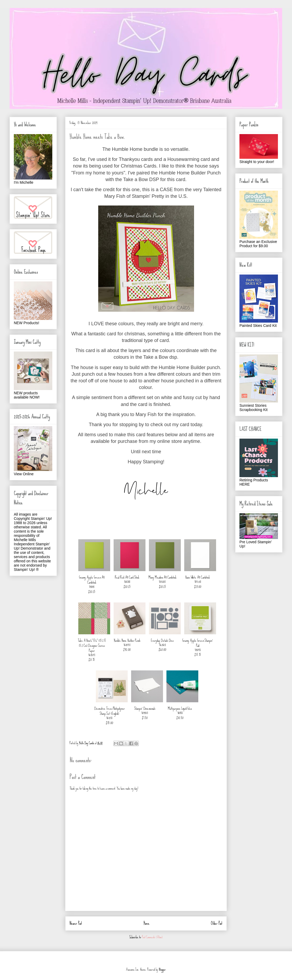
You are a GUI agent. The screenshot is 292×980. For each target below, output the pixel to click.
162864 (163, 645)
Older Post (217, 923)
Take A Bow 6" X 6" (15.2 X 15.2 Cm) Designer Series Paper (92, 645)
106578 (127, 582)
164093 (127, 645)
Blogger (162, 970)
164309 (92, 655)
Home (147, 923)
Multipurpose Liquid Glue (180, 708)
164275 (109, 718)
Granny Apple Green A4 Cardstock (92, 580)
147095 (198, 650)
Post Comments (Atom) (152, 937)
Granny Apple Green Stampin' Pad (198, 643)
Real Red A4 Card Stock (127, 577)
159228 (198, 582)
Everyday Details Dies (162, 640)
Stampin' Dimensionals (145, 708)
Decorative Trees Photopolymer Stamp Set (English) (109, 711)
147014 (92, 587)
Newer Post (76, 923)
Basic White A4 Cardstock (198, 577)
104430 (145, 713)
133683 (162, 582)
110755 (180, 713)
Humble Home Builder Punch (127, 640)
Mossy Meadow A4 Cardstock (162, 577)
